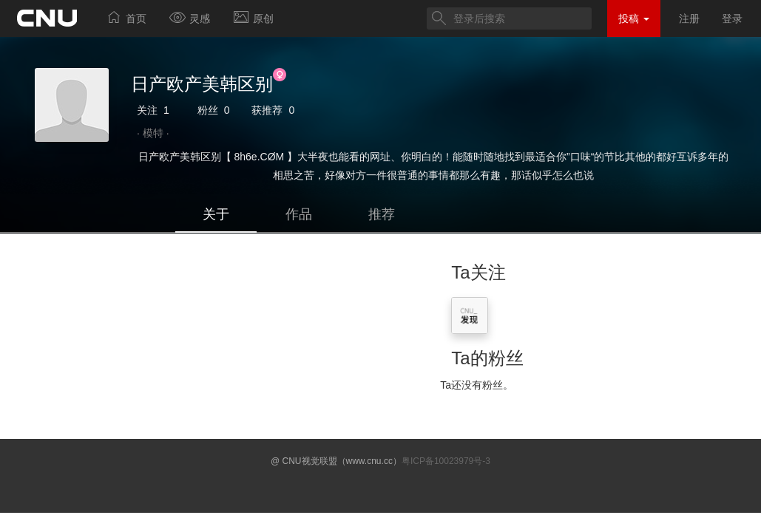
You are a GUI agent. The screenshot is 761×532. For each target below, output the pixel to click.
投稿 (634, 18)
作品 (299, 214)
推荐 (382, 214)
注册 (689, 18)
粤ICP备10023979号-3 (446, 461)
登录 (732, 18)
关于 (216, 214)
